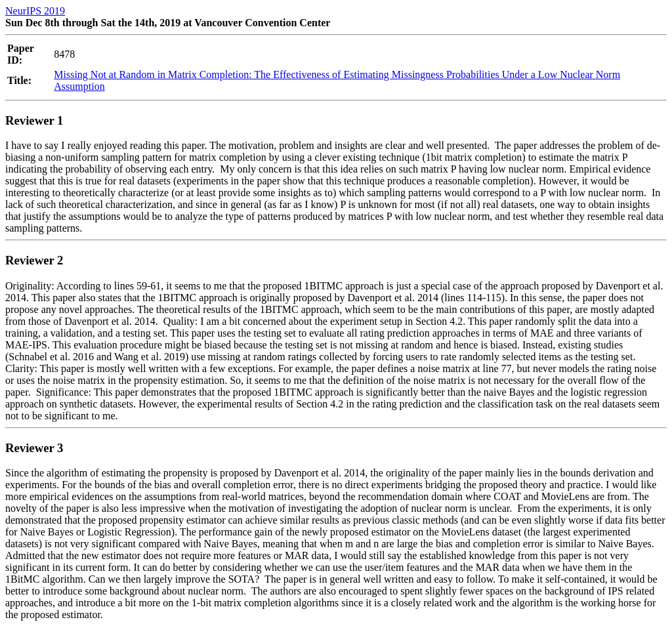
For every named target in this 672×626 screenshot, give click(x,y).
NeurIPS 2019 (35, 11)
